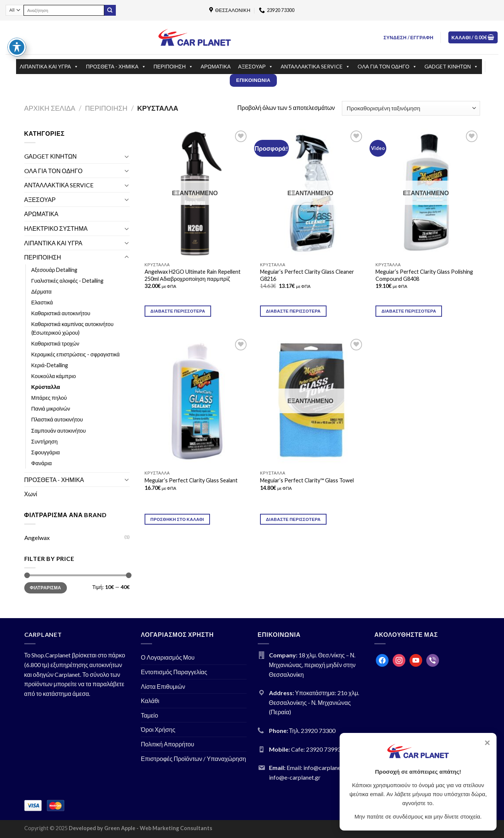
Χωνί (31, 494)
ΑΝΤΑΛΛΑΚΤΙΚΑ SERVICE (315, 67)
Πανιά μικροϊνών (51, 409)
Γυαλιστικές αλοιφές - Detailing (68, 281)
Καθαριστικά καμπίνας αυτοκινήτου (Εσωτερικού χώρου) (72, 328)
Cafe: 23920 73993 (316, 749)
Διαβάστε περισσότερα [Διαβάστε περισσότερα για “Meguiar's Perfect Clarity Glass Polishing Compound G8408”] (409, 311)
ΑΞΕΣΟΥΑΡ (256, 67)
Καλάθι (150, 701)
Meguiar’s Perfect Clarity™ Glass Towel (307, 480)
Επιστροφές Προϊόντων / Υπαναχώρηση (194, 759)
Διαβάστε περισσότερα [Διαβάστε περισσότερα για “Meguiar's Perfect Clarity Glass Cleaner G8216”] (293, 311)
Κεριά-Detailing (50, 365)
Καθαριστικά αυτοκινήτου (61, 313)
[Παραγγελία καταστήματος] (411, 108)
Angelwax (37, 538)
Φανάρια (42, 463)
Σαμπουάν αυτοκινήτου (59, 431)
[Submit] (110, 10)
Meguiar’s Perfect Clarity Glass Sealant (191, 480)
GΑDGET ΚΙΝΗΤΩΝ (452, 67)
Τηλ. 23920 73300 (313, 730)
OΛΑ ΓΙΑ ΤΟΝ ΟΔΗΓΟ (387, 67)
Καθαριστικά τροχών (55, 343)
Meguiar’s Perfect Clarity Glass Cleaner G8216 (307, 275)
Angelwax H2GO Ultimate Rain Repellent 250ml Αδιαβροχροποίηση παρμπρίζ (193, 275)
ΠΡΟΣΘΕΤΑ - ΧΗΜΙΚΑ (116, 67)
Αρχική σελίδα (50, 108)
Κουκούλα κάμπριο (54, 376)
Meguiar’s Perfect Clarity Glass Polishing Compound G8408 (424, 275)
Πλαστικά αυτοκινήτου (57, 419)
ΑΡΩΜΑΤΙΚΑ (216, 66)
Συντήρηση (45, 441)
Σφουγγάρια (46, 452)
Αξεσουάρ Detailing (55, 270)
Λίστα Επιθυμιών (163, 686)
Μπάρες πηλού (49, 398)
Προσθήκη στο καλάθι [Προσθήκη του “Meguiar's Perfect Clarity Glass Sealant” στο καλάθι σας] (177, 519)
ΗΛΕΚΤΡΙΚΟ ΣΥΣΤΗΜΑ (56, 228)
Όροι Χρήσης (158, 729)
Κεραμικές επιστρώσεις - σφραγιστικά (76, 354)
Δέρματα (42, 291)
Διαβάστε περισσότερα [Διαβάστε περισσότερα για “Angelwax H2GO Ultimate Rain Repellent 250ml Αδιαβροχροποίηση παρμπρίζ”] (178, 311)
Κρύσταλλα (46, 387)
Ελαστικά (42, 302)
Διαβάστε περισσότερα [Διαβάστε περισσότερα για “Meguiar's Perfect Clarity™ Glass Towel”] (293, 519)
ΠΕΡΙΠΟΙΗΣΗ (173, 67)
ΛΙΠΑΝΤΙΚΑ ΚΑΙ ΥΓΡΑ (49, 67)
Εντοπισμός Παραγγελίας (174, 672)
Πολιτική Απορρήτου (168, 744)
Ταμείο (149, 715)
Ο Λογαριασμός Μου (168, 657)
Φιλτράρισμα (46, 588)
